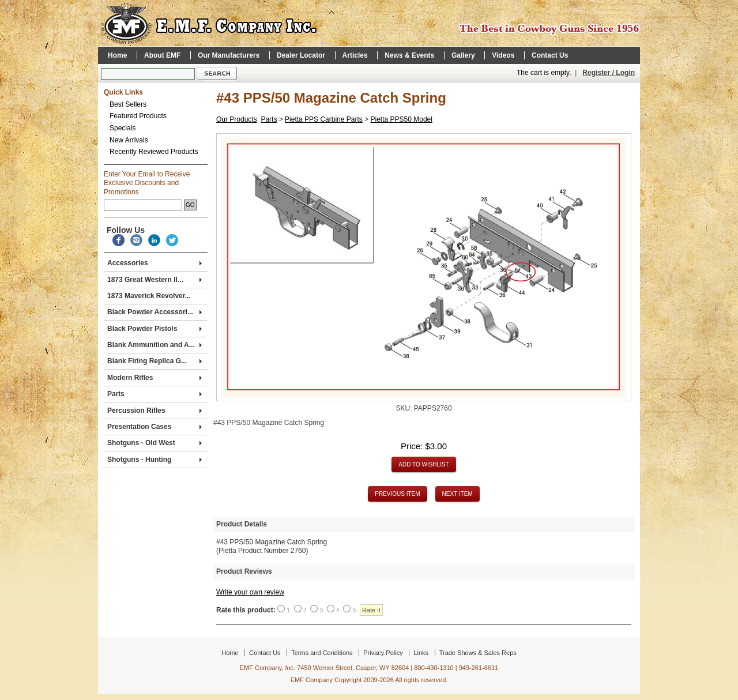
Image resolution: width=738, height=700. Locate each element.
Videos (503, 55)
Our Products (237, 119)
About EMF (162, 55)
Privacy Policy (383, 653)
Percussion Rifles (155, 411)
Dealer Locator (301, 55)
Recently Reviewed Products (154, 152)
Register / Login (609, 73)
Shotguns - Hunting (155, 460)
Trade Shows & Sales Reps (478, 653)
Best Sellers (128, 104)
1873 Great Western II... (155, 280)
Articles (355, 55)
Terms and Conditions (322, 653)
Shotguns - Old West (155, 443)
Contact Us (550, 55)
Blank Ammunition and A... (155, 345)
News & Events (409, 55)
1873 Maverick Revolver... (149, 296)
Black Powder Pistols (155, 329)
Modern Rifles (155, 378)
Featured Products (138, 116)
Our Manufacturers (229, 55)
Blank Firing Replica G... (155, 361)
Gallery (463, 55)
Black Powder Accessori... (155, 312)
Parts (155, 394)
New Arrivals (129, 140)
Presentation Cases (155, 427)
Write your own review (250, 592)
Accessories (155, 263)
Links (421, 653)
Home (117, 55)
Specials (123, 128)
